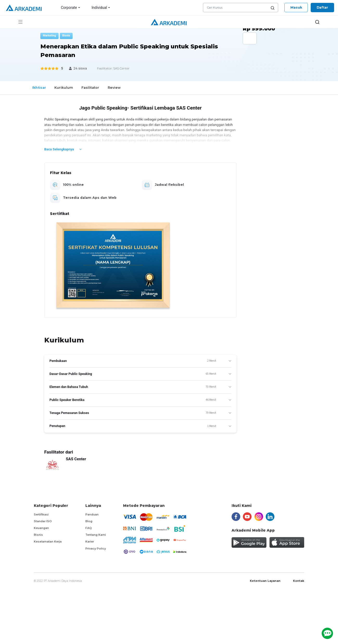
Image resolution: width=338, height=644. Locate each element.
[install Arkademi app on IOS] (287, 542)
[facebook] (236, 516)
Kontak (299, 581)
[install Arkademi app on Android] (249, 542)
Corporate (71, 8)
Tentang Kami (96, 535)
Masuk (296, 7)
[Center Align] (254, 97)
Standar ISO (43, 521)
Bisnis (38, 535)
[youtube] (247, 516)
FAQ (89, 528)
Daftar (322, 7)
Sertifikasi (41, 515)
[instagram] (259, 516)
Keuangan (41, 528)
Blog (89, 521)
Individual (101, 8)
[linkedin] (270, 516)
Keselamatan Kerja (48, 542)
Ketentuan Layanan (265, 581)
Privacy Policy (96, 549)
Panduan (92, 515)
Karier (90, 542)
